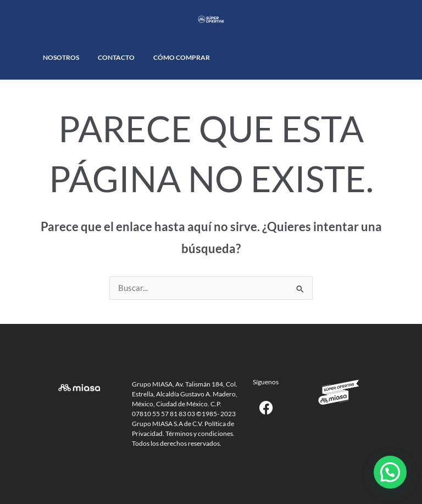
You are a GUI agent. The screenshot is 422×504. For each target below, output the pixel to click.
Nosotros (61, 57)
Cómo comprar (182, 57)
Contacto (116, 57)
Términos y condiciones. (200, 433)
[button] (390, 472)
